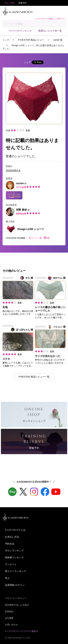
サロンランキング (14, 550)
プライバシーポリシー (16, 598)
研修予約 (22, 3)
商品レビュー (31, 40)
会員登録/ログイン (15, 585)
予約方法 (10, 544)
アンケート (11, 564)
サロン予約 (9, 3)
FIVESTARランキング (20, 31)
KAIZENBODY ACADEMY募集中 (21, 631)
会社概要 (9, 618)
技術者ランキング (14, 557)
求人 (7, 578)
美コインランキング (16, 571)
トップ (6, 40)
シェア (27, 62)
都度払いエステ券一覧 (50, 31)
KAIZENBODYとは (15, 530)
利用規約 (9, 611)
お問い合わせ (11, 624)
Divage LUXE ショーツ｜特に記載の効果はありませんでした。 (33, 47)
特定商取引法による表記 (17, 605)
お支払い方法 (12, 537)
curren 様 (58, 40)
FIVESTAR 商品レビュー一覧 (34, 377)
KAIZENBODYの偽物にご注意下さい (50, 19)
